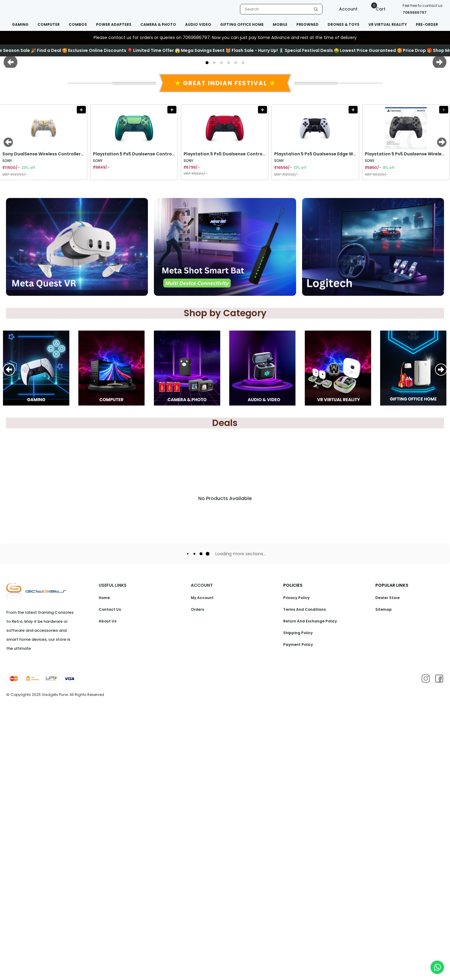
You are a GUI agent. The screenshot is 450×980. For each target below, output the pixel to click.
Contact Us (110, 882)
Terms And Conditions (304, 882)
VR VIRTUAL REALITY (388, 24)
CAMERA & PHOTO (158, 24)
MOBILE (280, 24)
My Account (202, 870)
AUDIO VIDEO (198, 24)
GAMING (20, 24)
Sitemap (384, 882)
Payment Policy (298, 917)
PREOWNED (307, 24)
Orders (197, 882)
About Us (108, 893)
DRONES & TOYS (343, 24)
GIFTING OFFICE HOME (242, 24)
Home (104, 870)
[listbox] (281, 9)
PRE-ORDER (427, 24)
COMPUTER (49, 24)
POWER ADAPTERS (114, 24)
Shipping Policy (298, 905)
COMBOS (78, 24)
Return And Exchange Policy (310, 893)
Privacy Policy (296, 870)
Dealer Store (387, 870)
